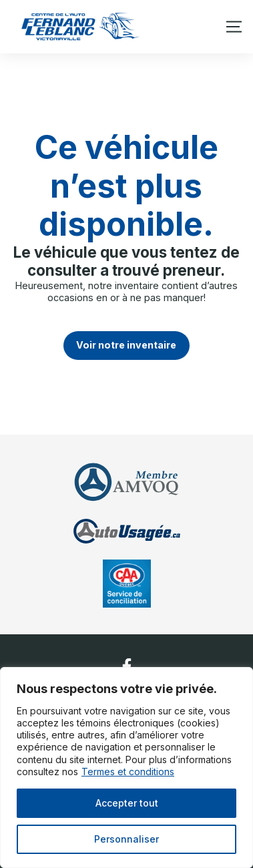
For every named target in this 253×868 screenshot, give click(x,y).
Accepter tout (127, 803)
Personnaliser (126, 839)
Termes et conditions (128, 772)
